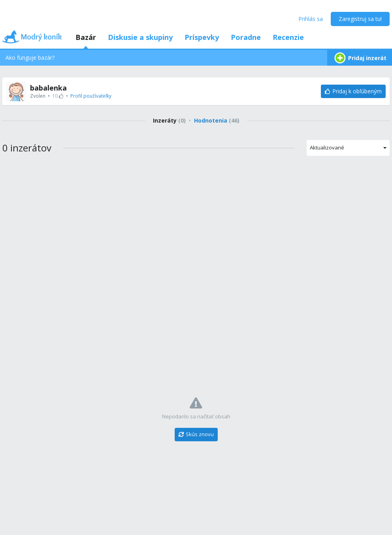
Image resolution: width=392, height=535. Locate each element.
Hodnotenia (217, 120)
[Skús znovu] (196, 435)
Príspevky (202, 37)
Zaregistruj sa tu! (360, 19)
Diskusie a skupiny (140, 37)
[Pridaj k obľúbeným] (353, 91)
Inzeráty (169, 120)
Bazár (86, 37)
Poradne (246, 37)
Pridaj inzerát (360, 58)
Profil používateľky (91, 96)
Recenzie (288, 37)
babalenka (48, 88)
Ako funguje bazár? (30, 58)
